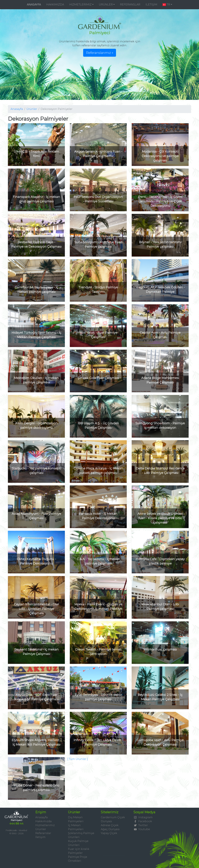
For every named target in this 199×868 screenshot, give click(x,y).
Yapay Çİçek (109, 833)
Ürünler (32, 109)
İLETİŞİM (151, 5)
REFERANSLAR (130, 5)
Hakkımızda (43, 821)
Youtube (142, 829)
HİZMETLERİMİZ (80, 5)
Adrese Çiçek (110, 825)
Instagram (143, 817)
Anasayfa (17, 109)
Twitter (141, 825)
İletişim (40, 837)
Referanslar (43, 833)
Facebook (143, 821)
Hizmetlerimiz (45, 825)
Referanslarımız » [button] (100, 53)
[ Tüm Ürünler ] (78, 759)
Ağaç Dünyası (110, 829)
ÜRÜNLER (106, 5)
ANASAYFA (35, 4)
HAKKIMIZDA (55, 5)
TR (166, 5)
